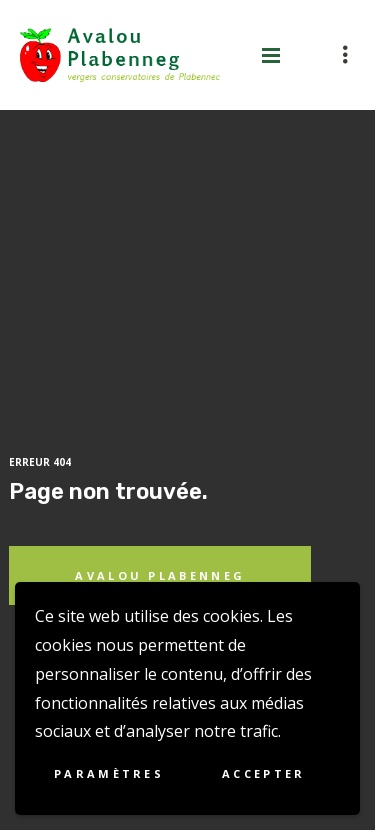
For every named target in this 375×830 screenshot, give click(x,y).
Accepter (263, 773)
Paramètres (109, 773)
